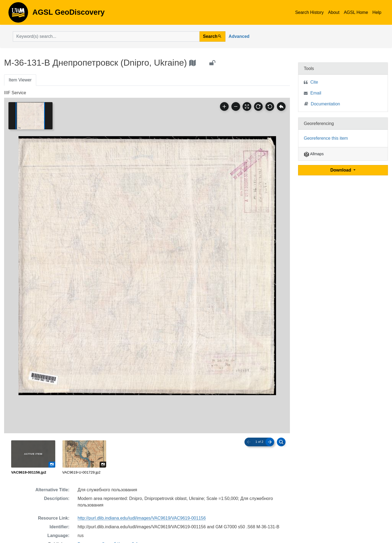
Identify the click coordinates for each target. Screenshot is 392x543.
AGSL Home (356, 12)
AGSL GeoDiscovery (18, 14)
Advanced (239, 36)
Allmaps (314, 154)
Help (377, 12)
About (334, 12)
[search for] (106, 36)
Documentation (322, 104)
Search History (309, 12)
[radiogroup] (147, 458)
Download (342, 170)
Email (316, 93)
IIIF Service (15, 93)
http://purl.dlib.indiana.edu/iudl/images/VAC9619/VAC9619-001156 (142, 518)
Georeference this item (326, 138)
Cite (314, 82)
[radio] (33, 458)
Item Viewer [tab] (20, 80)
